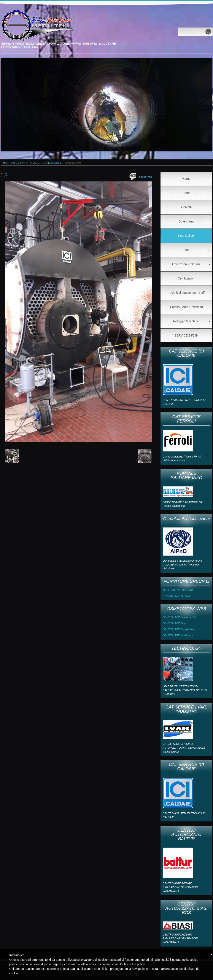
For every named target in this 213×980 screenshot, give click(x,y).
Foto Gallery (17, 163)
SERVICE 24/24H (186, 335)
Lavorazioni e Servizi (191, 264)
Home (4, 163)
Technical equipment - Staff (187, 293)
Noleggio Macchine (192, 321)
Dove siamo (186, 221)
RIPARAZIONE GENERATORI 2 (44, 163)
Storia (187, 193)
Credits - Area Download (186, 307)
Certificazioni (186, 278)
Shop (196, 250)
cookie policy (136, 964)
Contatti (186, 207)
